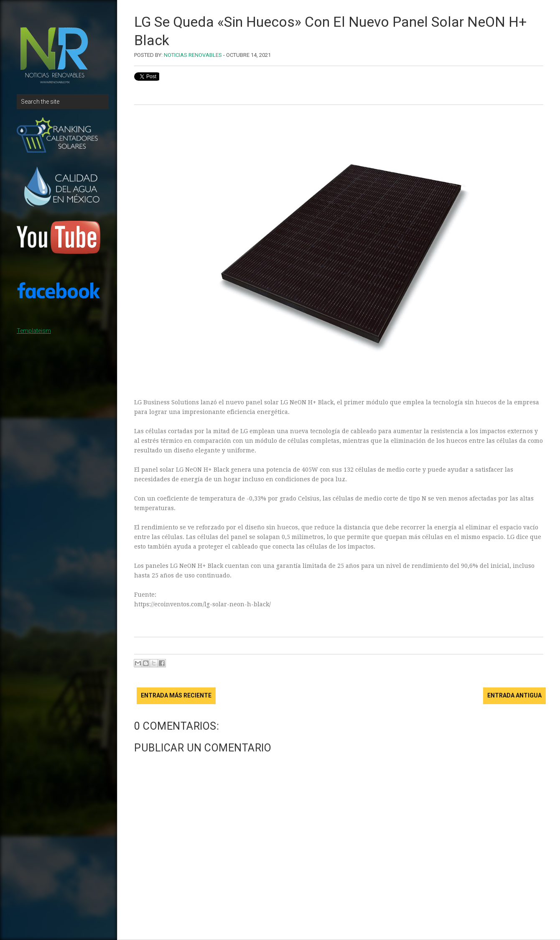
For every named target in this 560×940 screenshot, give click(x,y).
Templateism (34, 331)
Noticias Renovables (193, 55)
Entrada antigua (514, 695)
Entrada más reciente (176, 695)
